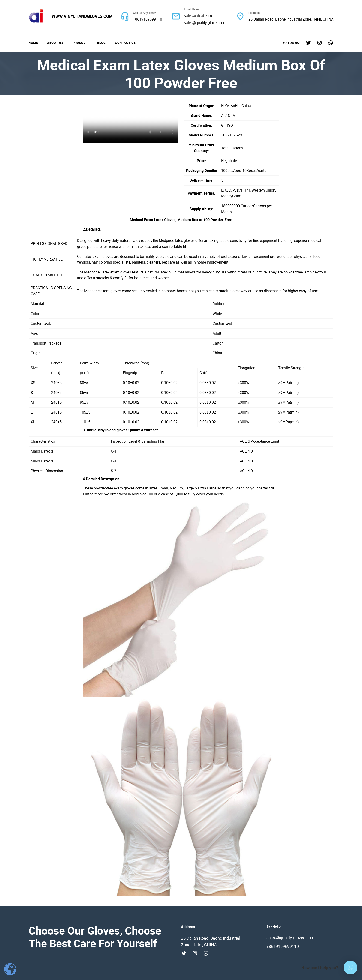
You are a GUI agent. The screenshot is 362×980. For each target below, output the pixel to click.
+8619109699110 (148, 19)
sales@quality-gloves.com (205, 23)
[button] (350, 968)
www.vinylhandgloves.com (82, 16)
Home (33, 43)
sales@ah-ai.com (198, 16)
